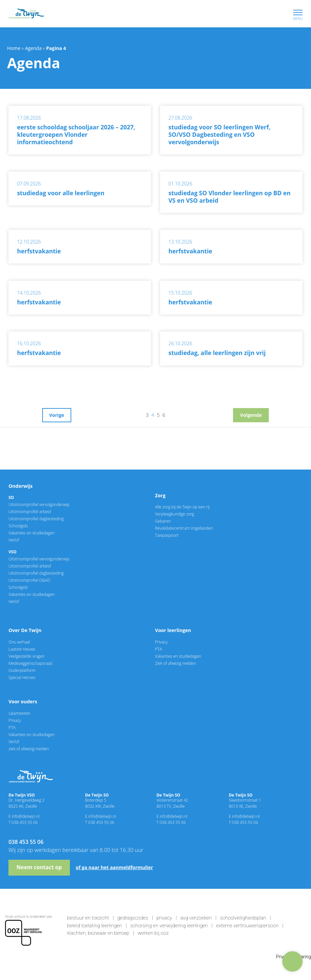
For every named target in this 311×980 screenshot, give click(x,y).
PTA (158, 649)
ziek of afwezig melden (29, 749)
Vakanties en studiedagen (32, 533)
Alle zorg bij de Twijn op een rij (182, 507)
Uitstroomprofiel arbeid (30, 511)
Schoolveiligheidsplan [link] (243, 918)
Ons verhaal (19, 642)
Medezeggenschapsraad (30, 663)
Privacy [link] (164, 918)
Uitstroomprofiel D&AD (29, 580)
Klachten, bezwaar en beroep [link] (98, 933)
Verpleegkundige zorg (175, 514)
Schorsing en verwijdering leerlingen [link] (169, 926)
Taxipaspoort (167, 535)
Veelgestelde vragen (27, 656)
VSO (12, 552)
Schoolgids (18, 526)
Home (14, 48)
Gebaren (163, 521)
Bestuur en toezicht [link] (88, 918)
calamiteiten (19, 713)
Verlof (14, 540)
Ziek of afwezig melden (175, 663)
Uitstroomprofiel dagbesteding (36, 519)
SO (11, 497)
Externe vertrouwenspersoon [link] (247, 926)
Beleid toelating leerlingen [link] (95, 926)
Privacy (161, 642)
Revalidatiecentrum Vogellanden (184, 528)
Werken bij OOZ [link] (153, 933)
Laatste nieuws (22, 649)
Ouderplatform (22, 670)
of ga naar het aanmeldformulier (114, 867)
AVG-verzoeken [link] (196, 918)
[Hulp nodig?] (292, 961)
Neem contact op (39, 867)
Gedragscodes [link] (133, 918)
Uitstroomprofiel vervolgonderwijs (39, 504)
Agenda (33, 48)
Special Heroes (22, 677)
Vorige (57, 415)
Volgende (251, 415)
